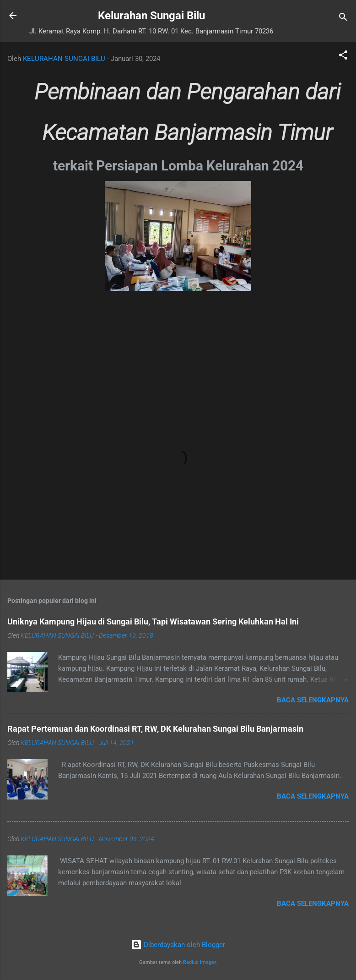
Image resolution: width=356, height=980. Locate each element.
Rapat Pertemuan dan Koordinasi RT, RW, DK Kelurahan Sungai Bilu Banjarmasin (155, 729)
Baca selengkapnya (313, 700)
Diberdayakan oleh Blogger (178, 945)
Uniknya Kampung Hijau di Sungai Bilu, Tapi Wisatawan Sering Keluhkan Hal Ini (153, 621)
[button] (343, 57)
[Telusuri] (343, 19)
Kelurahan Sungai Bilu (151, 16)
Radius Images (200, 962)
